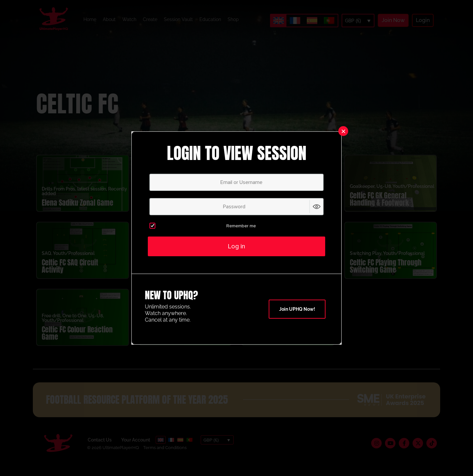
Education (210, 19)
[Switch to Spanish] (312, 21)
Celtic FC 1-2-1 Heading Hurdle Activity (279, 207)
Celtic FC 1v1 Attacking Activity (176, 274)
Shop (233, 19)
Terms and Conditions (165, 455)
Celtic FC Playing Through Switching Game (386, 274)
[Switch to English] (279, 21)
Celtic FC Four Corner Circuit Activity (277, 274)
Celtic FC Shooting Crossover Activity (171, 207)
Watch (129, 19)
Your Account (136, 448)
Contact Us (100, 448)
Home (90, 19)
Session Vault (178, 19)
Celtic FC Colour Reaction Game (77, 341)
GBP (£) (353, 21)
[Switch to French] (295, 21)
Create (150, 19)
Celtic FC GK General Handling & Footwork (379, 207)
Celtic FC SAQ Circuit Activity (70, 274)
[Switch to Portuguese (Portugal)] (329, 21)
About (109, 19)
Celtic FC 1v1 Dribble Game (284, 344)
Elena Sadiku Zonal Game (78, 210)
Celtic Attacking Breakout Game (181, 341)
